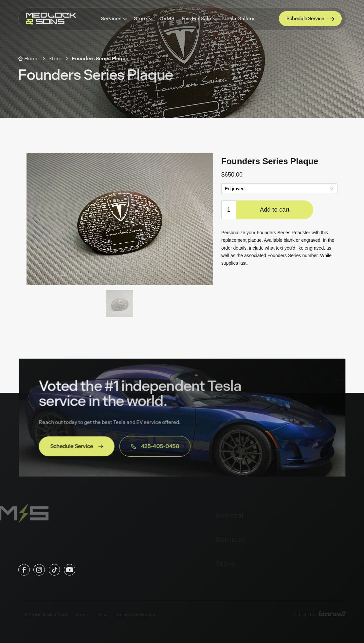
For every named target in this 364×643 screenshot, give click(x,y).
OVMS (167, 18)
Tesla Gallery (239, 18)
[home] (51, 18)
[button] (113, 18)
